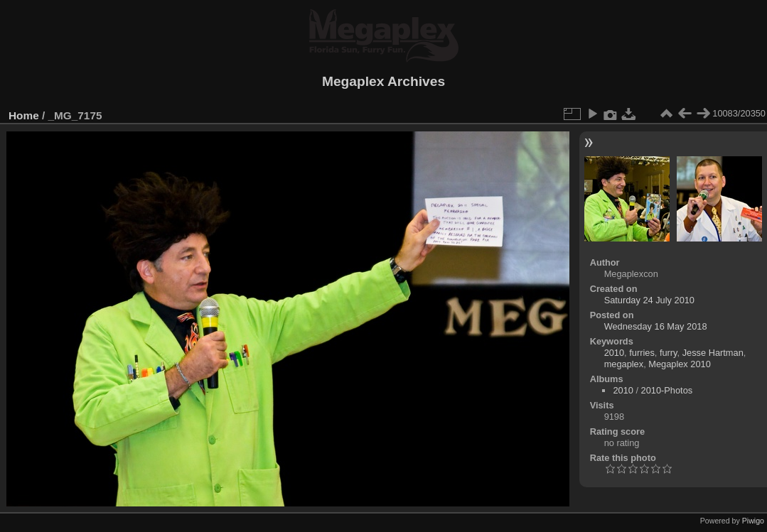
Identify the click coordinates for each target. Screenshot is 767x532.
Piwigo (753, 521)
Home (24, 115)
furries (642, 353)
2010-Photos (667, 390)
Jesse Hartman (713, 353)
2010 (614, 353)
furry (669, 353)
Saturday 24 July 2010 (649, 300)
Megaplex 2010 (680, 364)
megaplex (624, 364)
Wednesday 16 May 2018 (656, 326)
